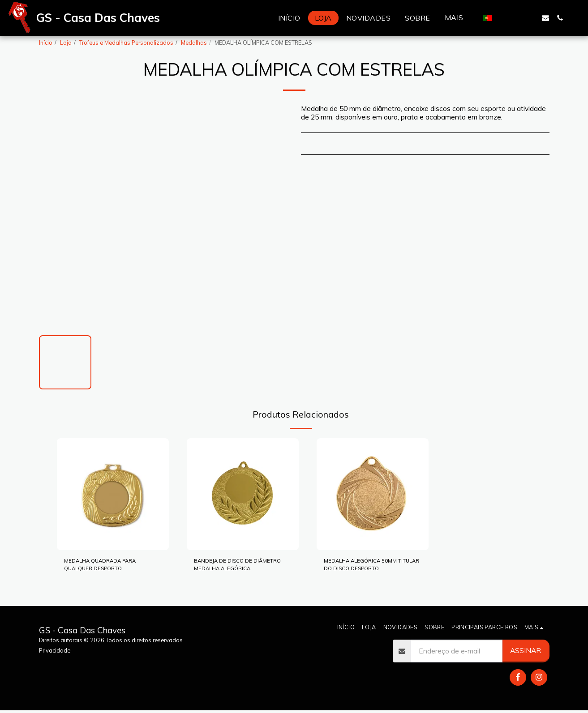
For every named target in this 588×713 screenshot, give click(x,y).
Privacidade (55, 650)
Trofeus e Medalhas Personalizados (126, 43)
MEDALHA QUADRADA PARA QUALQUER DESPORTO (103, 568)
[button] (502, 18)
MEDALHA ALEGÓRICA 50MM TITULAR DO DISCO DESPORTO (368, 568)
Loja (66, 43)
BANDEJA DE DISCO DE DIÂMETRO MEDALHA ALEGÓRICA (233, 568)
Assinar (526, 650)
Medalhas (194, 43)
